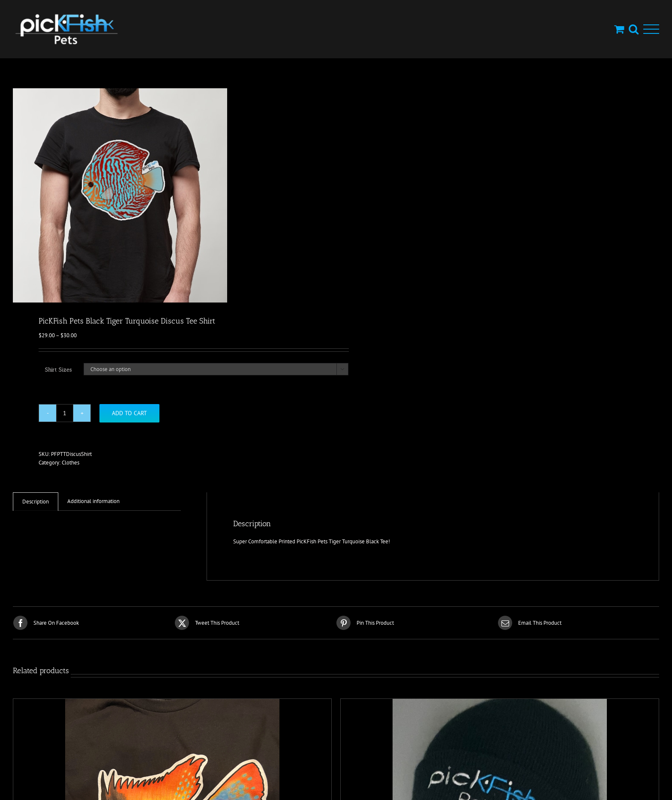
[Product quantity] (65, 413)
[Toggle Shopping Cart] (619, 29)
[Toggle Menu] (651, 29)
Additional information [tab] (93, 501)
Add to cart (129, 413)
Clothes (70, 463)
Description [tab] (36, 502)
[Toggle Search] (634, 29)
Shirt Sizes (58, 370)
